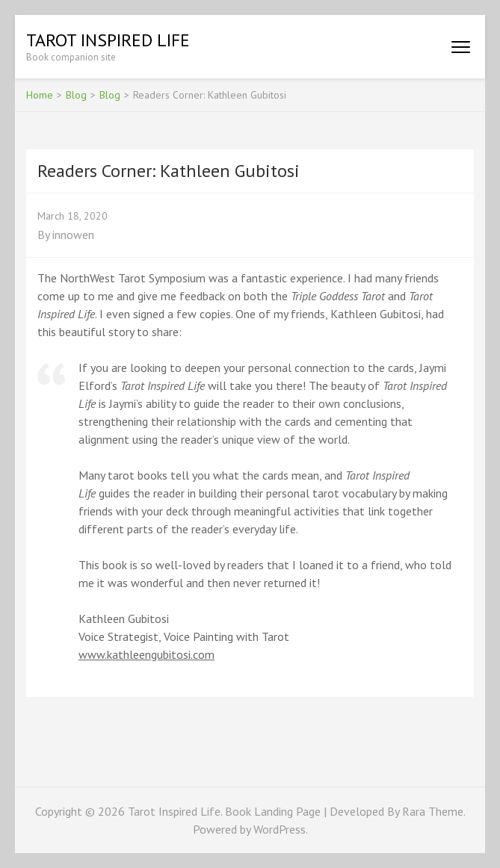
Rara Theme (433, 811)
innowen (73, 235)
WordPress (280, 829)
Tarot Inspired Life (108, 40)
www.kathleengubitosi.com (146, 654)
